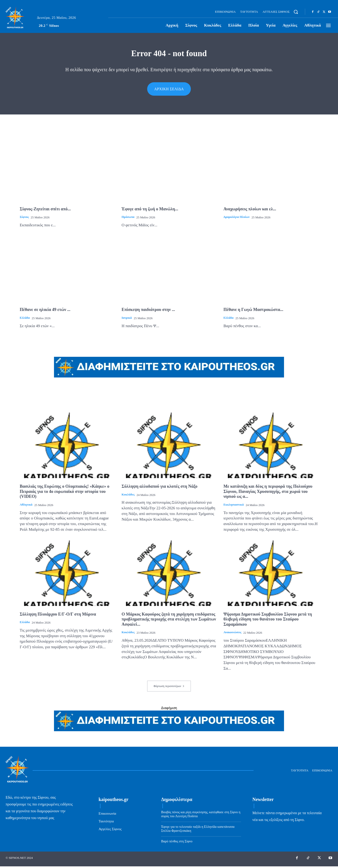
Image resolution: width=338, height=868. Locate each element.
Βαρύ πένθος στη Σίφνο (177, 843)
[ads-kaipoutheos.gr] (169, 732)
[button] (296, 12)
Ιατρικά (127, 319)
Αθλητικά (26, 506)
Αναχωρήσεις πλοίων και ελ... (250, 211)
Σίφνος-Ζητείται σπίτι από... (45, 211)
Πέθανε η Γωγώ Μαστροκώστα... (253, 311)
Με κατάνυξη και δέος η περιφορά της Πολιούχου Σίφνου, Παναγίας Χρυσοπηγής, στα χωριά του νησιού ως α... (268, 493)
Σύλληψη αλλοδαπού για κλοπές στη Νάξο (159, 488)
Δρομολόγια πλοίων (236, 218)
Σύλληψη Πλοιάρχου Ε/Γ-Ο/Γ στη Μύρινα (58, 616)
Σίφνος (24, 218)
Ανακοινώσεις (232, 634)
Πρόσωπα (128, 218)
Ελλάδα (25, 319)
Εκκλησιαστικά (234, 506)
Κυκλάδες (128, 496)
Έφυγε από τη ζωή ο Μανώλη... (150, 211)
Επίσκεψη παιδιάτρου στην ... (148, 311)
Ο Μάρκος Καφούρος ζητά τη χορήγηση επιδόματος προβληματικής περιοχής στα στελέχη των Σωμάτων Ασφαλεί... (169, 621)
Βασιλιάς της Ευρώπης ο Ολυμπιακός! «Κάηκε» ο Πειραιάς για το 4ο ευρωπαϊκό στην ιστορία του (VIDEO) (65, 493)
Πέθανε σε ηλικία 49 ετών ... (45, 311)
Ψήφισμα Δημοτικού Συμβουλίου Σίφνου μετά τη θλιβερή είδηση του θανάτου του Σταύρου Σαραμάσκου (268, 621)
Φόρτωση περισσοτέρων (169, 688)
